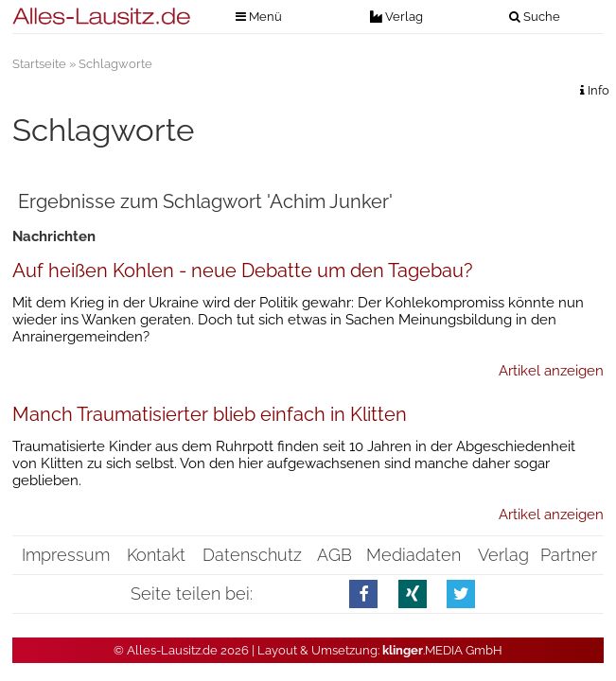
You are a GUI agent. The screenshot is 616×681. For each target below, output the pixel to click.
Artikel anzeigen (551, 371)
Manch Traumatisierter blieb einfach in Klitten (210, 414)
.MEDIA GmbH (442, 650)
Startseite (39, 64)
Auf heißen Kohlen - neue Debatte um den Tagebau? (243, 271)
